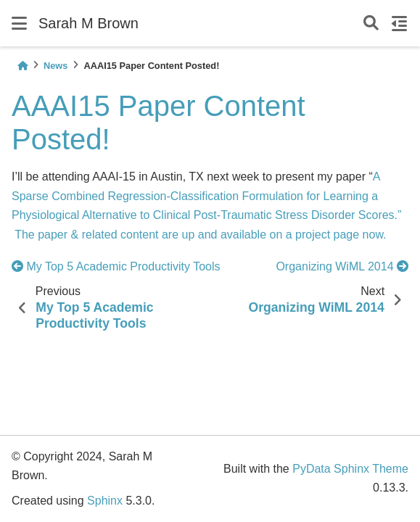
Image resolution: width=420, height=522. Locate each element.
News (55, 66)
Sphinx (105, 501)
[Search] (371, 24)
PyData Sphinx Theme (350, 469)
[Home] (22, 66)
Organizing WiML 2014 (342, 266)
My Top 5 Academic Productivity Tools (118, 266)
